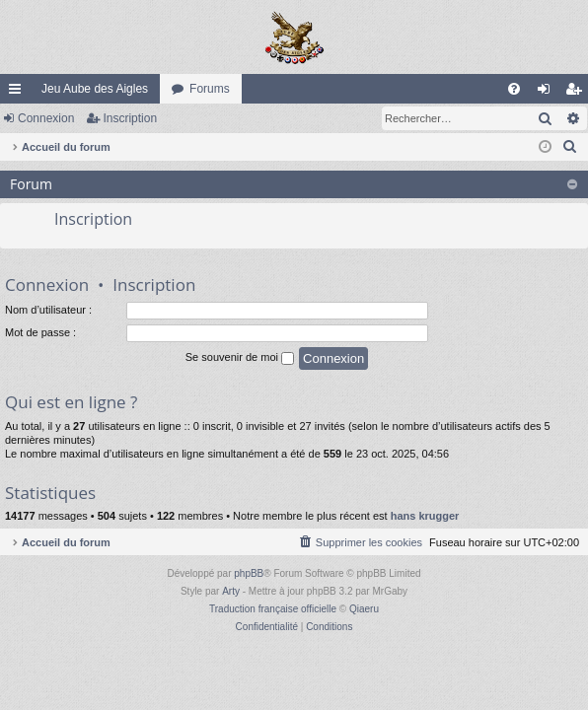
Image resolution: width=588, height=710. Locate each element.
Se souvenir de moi (240, 358)
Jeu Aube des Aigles (95, 89)
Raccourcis (19, 93)
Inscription (130, 118)
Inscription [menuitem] (578, 93)
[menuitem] (514, 89)
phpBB (249, 573)
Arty (231, 591)
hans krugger (425, 516)
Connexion (46, 118)
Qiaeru (364, 609)
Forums (210, 89)
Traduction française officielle (273, 609)
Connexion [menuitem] (548, 93)
